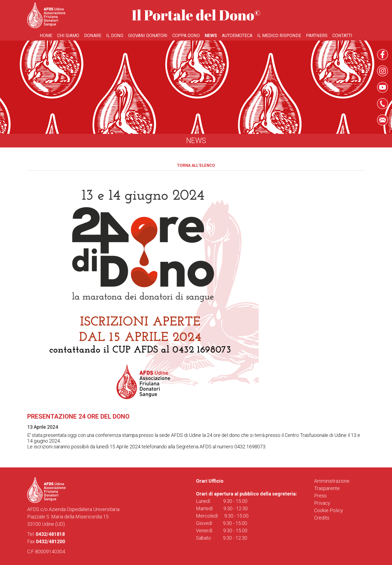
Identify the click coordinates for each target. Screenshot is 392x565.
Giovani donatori (148, 36)
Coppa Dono (186, 36)
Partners (317, 36)
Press (320, 496)
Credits (322, 518)
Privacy (322, 503)
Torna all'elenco (196, 166)
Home (46, 36)
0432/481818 (50, 534)
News (211, 36)
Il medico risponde (279, 36)
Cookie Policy (329, 510)
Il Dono (115, 36)
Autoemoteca (237, 36)
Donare (93, 36)
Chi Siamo (68, 36)
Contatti (342, 36)
